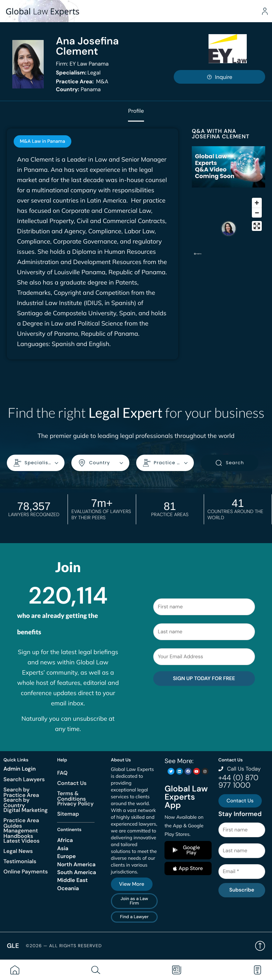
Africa (65, 840)
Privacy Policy (75, 804)
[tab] (42, 141)
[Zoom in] (257, 203)
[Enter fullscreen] (257, 226)
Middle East (72, 880)
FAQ (62, 773)
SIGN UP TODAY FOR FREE (204, 678)
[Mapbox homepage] (198, 257)
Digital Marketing (26, 810)
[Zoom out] (257, 213)
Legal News (18, 851)
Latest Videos (22, 841)
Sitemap (68, 814)
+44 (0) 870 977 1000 (239, 781)
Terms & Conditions (71, 796)
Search (230, 463)
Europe (66, 856)
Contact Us (72, 783)
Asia (63, 848)
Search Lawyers (24, 779)
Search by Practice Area (21, 792)
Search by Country (17, 803)
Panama (78, 89)
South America (76, 872)
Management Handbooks (21, 833)
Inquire (219, 77)
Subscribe (242, 890)
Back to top (260, 946)
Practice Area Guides (21, 823)
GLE (13, 946)
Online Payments (26, 872)
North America (76, 864)
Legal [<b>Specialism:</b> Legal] (78, 73)
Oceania (68, 888)
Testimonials (20, 861)
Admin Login (20, 769)
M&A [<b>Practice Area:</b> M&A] (82, 81)
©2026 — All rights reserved (64, 946)
